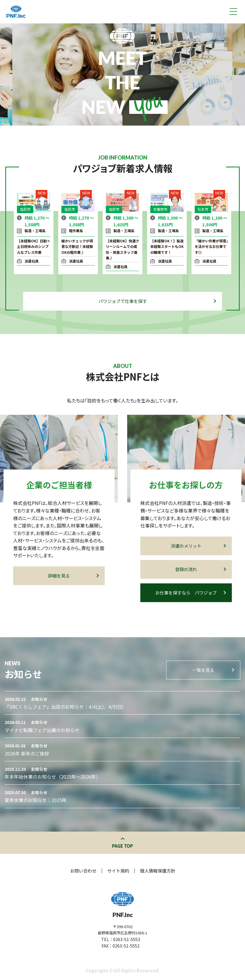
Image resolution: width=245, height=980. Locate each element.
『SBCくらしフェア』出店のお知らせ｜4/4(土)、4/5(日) (64, 707)
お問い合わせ (83, 871)
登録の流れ (200, 569)
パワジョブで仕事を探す (157, 301)
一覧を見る (213, 670)
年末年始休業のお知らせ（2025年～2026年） (53, 777)
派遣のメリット (198, 546)
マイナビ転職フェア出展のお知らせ (42, 730)
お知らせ (39, 699)
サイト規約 (118, 871)
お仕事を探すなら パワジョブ (190, 593)
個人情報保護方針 (158, 871)
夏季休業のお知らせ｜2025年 (36, 800)
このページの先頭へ (123, 839)
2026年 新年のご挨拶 (27, 753)
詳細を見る (73, 576)
